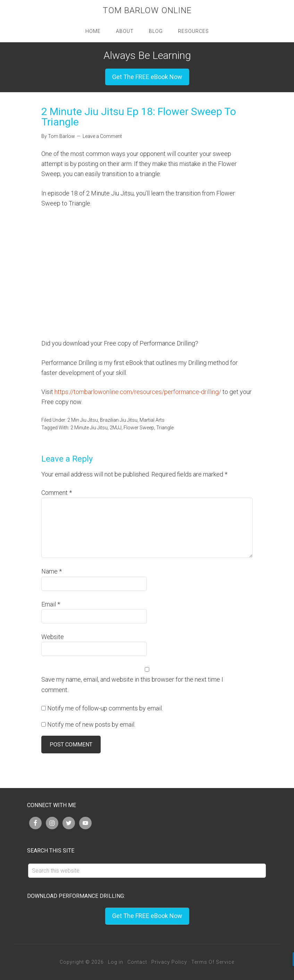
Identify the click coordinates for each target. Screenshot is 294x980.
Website (53, 637)
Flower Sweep (139, 428)
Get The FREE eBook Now (147, 77)
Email (51, 604)
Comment (57, 493)
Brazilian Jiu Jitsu (119, 420)
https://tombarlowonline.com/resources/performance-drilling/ (138, 392)
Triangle (165, 428)
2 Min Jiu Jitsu (83, 420)
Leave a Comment (102, 136)
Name (52, 571)
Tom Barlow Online (147, 10)
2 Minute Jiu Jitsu (89, 428)
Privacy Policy (169, 962)
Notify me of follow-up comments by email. (105, 708)
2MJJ (116, 428)
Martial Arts (152, 420)
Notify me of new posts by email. (91, 724)
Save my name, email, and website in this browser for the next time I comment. (132, 684)
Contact (137, 962)
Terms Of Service (213, 962)
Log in (116, 962)
